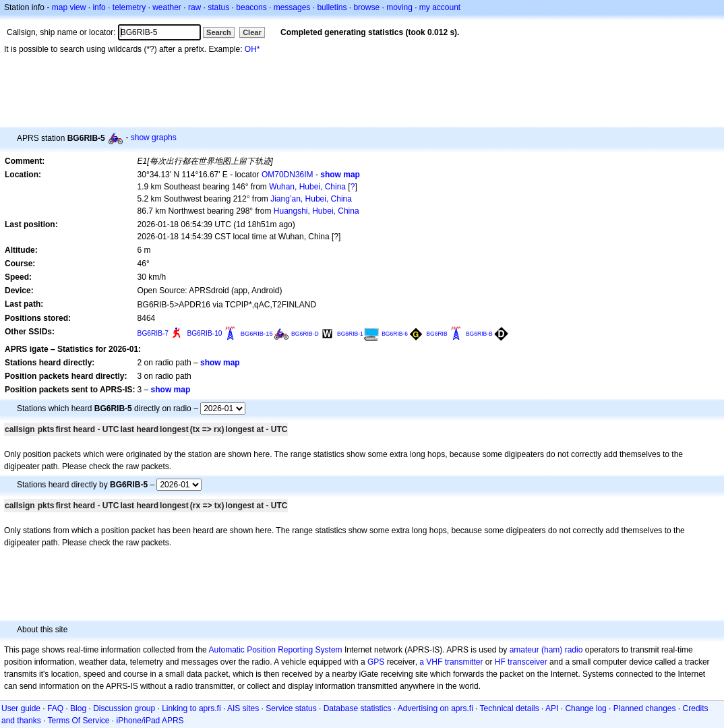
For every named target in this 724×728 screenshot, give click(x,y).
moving (399, 7)
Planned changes (645, 708)
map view (69, 7)
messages (292, 7)
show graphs (154, 138)
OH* (252, 49)
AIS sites (243, 708)
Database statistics (358, 708)
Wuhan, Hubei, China (307, 187)
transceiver (527, 662)
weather (167, 7)
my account (440, 7)
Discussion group (124, 708)
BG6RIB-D (305, 334)
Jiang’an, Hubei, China (311, 199)
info (99, 7)
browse (366, 7)
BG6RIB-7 (153, 333)
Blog (78, 708)
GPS (376, 662)
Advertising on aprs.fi (435, 708)
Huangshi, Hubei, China (316, 211)
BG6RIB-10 (204, 333)
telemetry (129, 7)
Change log (585, 708)
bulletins (332, 7)
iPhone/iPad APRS (150, 721)
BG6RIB (436, 334)
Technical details (510, 708)
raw (194, 7)
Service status (291, 708)
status (218, 7)
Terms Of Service (79, 721)
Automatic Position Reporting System (275, 650)
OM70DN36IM (288, 175)
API (552, 708)
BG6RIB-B (479, 334)
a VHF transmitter (451, 662)
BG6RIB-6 (395, 334)
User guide (21, 708)
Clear (252, 32)
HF (500, 662)
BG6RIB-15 (257, 334)
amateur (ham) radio (546, 650)
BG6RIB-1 (350, 334)
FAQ (55, 708)
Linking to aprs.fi (191, 708)
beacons (251, 7)
